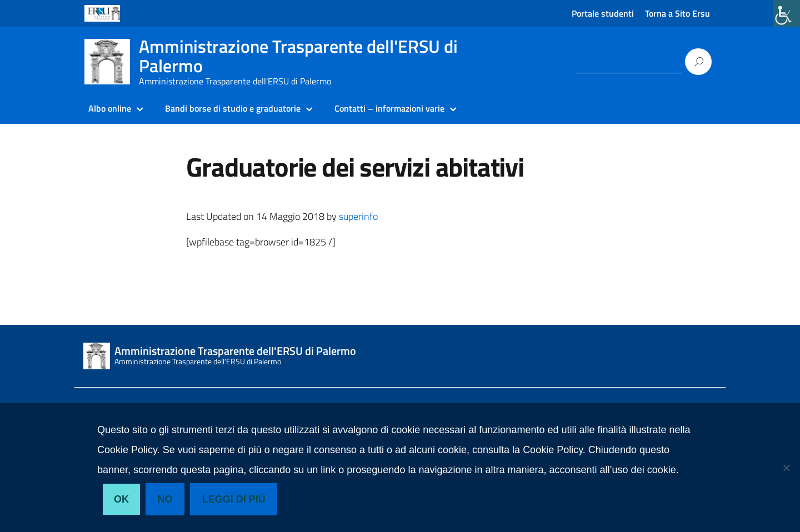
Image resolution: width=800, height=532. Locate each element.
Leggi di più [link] (234, 499)
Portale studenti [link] (603, 13)
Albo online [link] (110, 108)
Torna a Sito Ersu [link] (677, 13)
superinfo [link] (358, 216)
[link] (787, 13)
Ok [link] (121, 499)
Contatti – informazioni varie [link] (389, 108)
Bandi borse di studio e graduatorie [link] (233, 108)
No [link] (165, 499)
